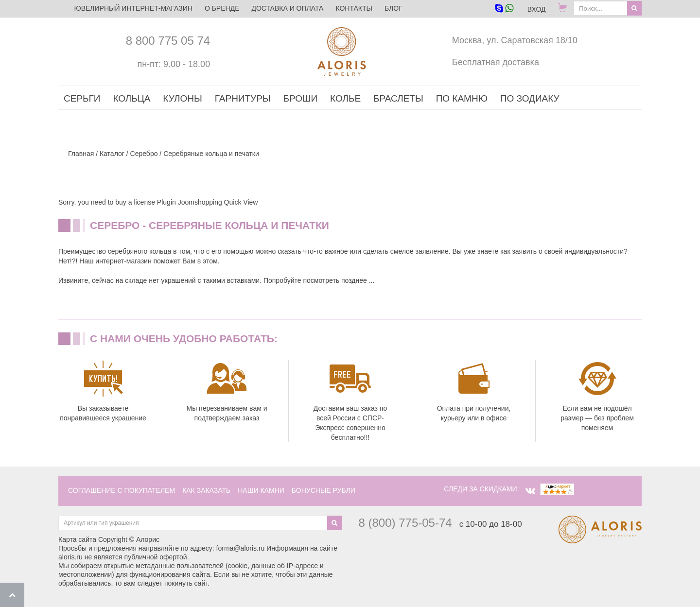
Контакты (354, 8)
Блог (394, 8)
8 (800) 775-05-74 (405, 523)
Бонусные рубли (324, 490)
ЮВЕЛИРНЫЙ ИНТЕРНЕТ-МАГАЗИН (133, 8)
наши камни (261, 490)
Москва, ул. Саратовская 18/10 (515, 40)
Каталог (112, 154)
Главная (81, 154)
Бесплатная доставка (496, 62)
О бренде (222, 8)
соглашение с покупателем (122, 490)
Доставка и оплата (287, 8)
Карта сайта (77, 539)
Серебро (144, 154)
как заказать (206, 490)
